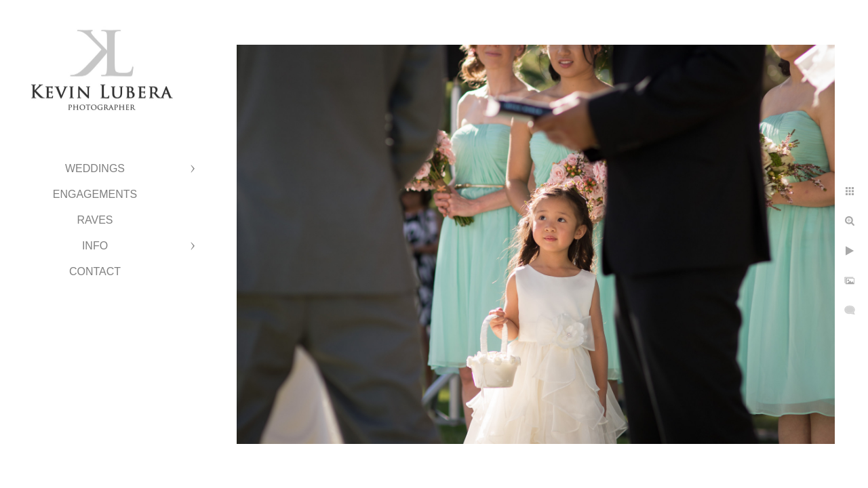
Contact (95, 271)
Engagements (95, 194)
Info (95, 246)
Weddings (95, 168)
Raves (95, 220)
